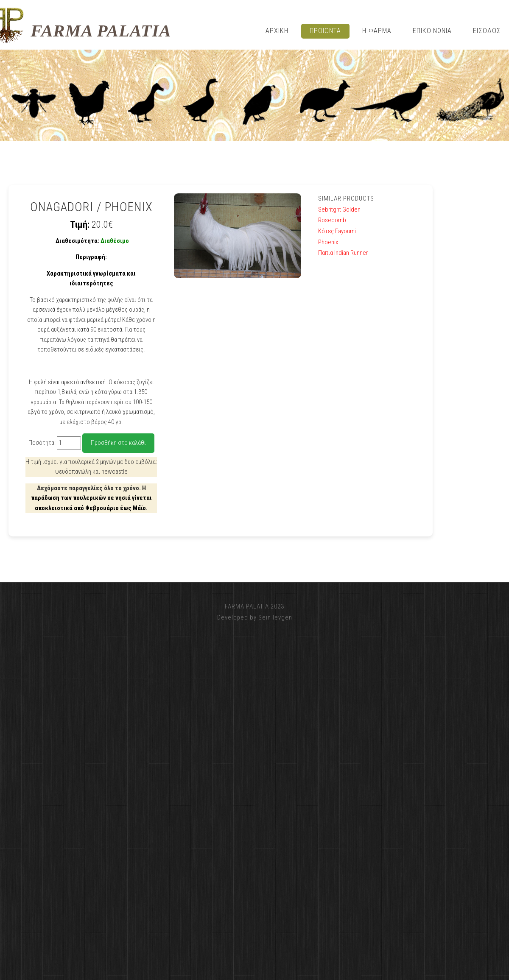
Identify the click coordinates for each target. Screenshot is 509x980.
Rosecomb (332, 220)
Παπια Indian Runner (343, 253)
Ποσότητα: (42, 443)
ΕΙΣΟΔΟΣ (487, 31)
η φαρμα (377, 31)
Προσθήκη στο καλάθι (118, 443)
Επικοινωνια (432, 31)
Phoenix (328, 242)
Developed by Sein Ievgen (255, 617)
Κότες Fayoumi (337, 231)
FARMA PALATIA (101, 31)
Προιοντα (326, 31)
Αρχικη (277, 31)
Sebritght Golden (339, 209)
